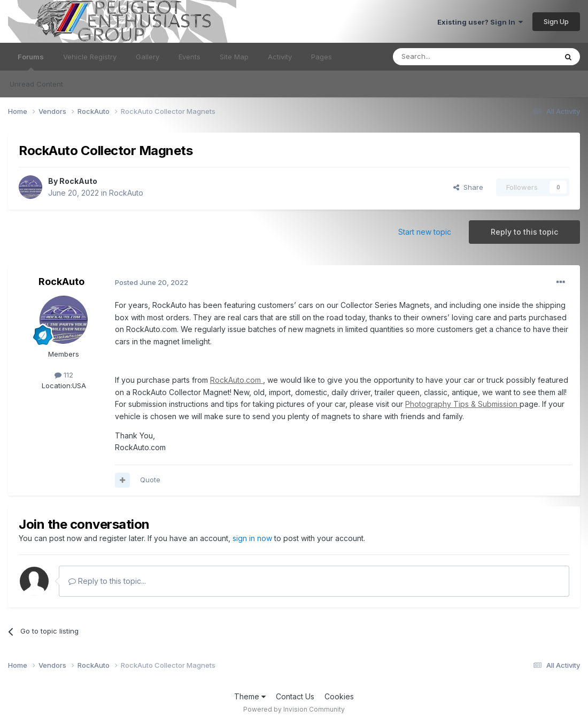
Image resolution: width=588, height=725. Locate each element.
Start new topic (425, 232)
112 (64, 375)
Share (468, 187)
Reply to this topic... (107, 581)
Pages (322, 57)
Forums (31, 61)
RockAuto (78, 181)
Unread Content (36, 84)
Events (189, 57)
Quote (150, 480)
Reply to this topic (524, 232)
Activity (280, 57)
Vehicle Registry (90, 57)
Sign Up (556, 21)
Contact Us (295, 696)
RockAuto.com (237, 380)
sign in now (252, 538)
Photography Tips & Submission (462, 404)
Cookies (339, 696)
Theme (250, 696)
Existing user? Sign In (480, 22)
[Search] (447, 57)
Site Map (234, 57)
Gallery (148, 57)
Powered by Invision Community (294, 709)
